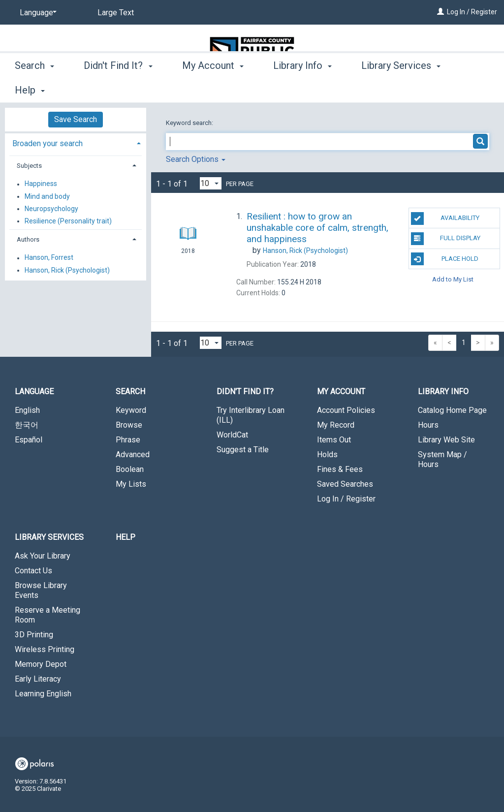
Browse (129, 425)
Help (126, 537)
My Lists (131, 484)
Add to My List (453, 279)
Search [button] (34, 89)
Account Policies (346, 410)
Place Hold (445, 259)
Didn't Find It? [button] (118, 89)
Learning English (43, 694)
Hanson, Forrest (49, 258)
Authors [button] (28, 239)
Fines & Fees (340, 469)
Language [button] (34, 391)
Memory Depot (41, 664)
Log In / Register (472, 12)
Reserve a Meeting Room (47, 615)
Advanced (133, 454)
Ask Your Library (43, 556)
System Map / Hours (442, 459)
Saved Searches (345, 484)
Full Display (446, 239)
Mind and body (47, 196)
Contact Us (33, 571)
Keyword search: (190, 123)
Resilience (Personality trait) (68, 221)
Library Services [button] (49, 537)
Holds (327, 454)
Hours (428, 425)
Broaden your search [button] (47, 143)
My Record (336, 425)
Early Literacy (38, 679)
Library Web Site (446, 440)
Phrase (128, 440)
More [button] (381, 90)
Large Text (116, 13)
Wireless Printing (45, 649)
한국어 (27, 425)
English (27, 410)
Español (29, 440)
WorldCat (232, 435)
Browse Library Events (41, 590)
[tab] (76, 142)
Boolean (130, 469)
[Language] (36, 13)
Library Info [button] (302, 89)
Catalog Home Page (452, 410)
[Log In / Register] (441, 12)
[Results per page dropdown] (211, 183)
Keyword (131, 410)
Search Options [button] (196, 159)
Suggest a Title (243, 450)
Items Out (334, 440)
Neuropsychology (51, 209)
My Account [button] (213, 89)
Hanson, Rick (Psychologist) (67, 270)
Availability (445, 219)
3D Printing (34, 635)
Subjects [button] (29, 166)
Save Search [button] (76, 119)
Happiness (41, 184)
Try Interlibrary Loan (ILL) (251, 415)
